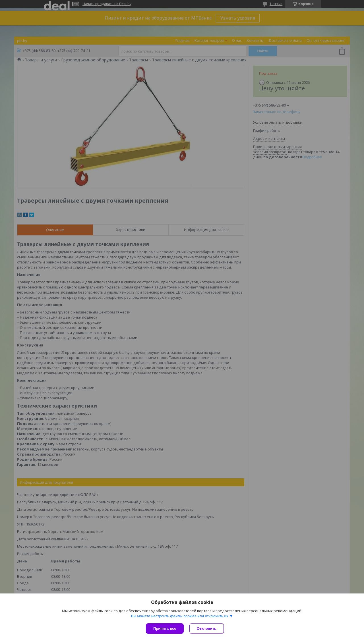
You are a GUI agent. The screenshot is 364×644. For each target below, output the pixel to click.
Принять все (165, 629)
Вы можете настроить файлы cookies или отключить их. (180, 616)
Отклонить (207, 629)
